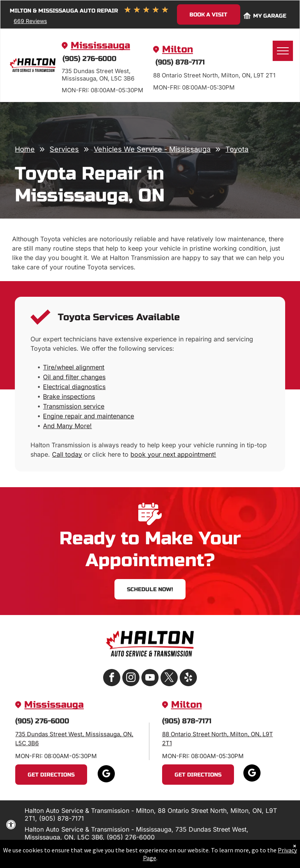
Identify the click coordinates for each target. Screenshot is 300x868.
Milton (178, 49)
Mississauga (100, 46)
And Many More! (67, 426)
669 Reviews (30, 21)
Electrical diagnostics (74, 387)
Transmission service (74, 406)
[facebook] (112, 679)
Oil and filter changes (74, 377)
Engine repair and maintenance (88, 416)
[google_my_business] (106, 775)
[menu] (283, 51)
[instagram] (131, 679)
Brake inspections (69, 396)
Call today (67, 454)
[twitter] (169, 679)
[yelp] (188, 679)
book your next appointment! (173, 454)
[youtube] (150, 679)
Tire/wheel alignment (74, 367)
